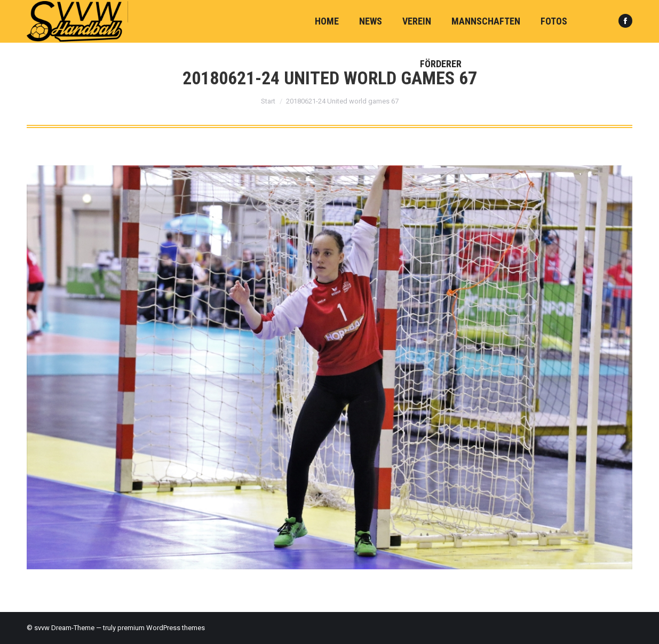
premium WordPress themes (161, 628)
